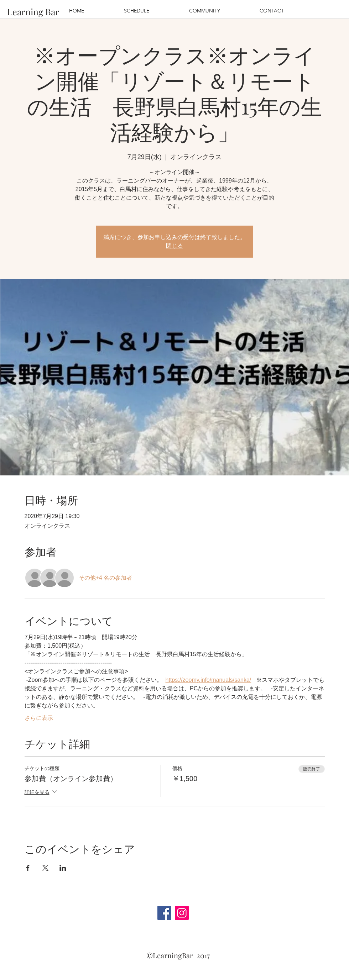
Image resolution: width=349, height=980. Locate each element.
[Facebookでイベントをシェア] (28, 868)
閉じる (174, 246)
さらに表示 (39, 718)
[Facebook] (164, 913)
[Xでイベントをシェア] (45, 868)
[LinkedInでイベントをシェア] (63, 868)
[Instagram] (182, 913)
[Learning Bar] (33, 12)
